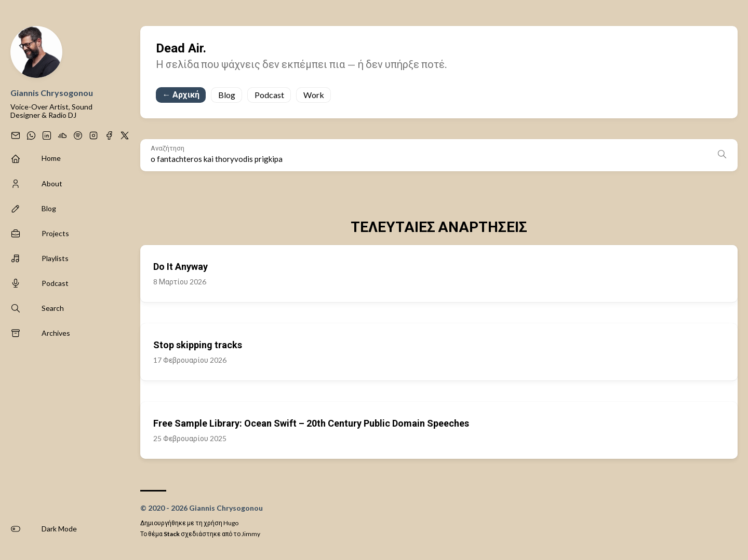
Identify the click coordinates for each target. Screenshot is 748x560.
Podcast (269, 95)
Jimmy (251, 534)
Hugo (231, 523)
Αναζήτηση (168, 148)
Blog (227, 95)
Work (314, 95)
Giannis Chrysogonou (52, 93)
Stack (172, 534)
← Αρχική (181, 94)
